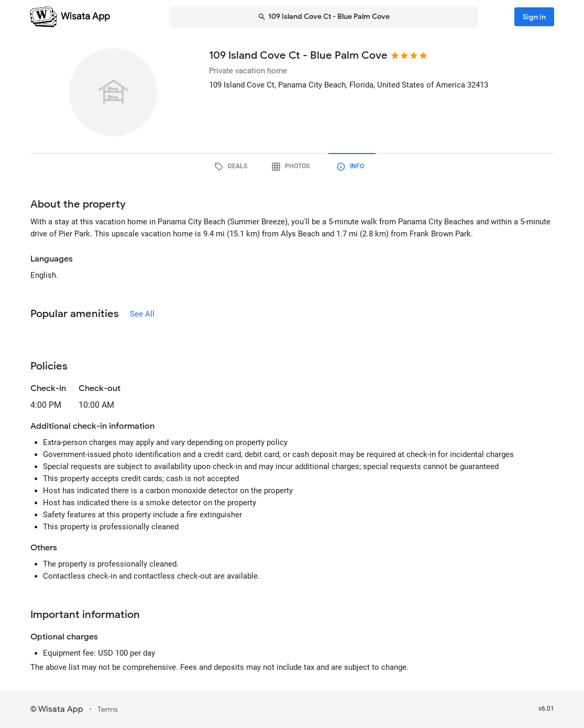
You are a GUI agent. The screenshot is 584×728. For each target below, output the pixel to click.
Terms (108, 709)
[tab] (233, 167)
